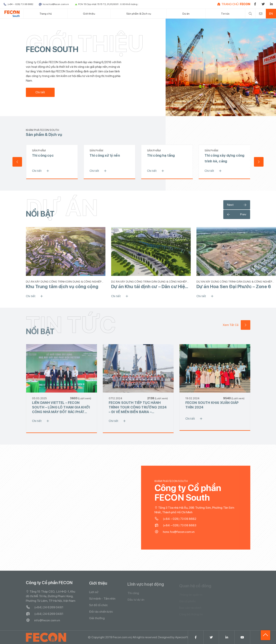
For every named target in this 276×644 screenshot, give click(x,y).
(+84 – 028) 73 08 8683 (177, 525)
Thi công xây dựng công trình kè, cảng (226, 158)
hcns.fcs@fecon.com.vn (176, 532)
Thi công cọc (45, 155)
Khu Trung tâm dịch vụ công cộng (62, 286)
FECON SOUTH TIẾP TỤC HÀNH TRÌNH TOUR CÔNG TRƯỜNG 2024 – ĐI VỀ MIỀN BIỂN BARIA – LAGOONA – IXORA (140, 407)
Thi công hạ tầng (163, 155)
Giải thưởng (97, 621)
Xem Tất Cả (238, 325)
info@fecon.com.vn (43, 622)
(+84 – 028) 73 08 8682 (177, 519)
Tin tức (225, 14)
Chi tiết (40, 92)
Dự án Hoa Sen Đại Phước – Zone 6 (234, 286)
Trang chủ (46, 14)
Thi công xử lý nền (107, 155)
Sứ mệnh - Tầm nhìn (102, 601)
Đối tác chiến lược (101, 615)
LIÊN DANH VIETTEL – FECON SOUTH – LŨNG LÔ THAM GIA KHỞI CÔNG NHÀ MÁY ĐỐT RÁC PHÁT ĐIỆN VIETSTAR (63, 407)
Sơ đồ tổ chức (98, 608)
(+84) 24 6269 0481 (45, 609)
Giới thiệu (89, 14)
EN (271, 14)
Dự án (186, 14)
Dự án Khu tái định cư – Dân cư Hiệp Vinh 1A (149, 287)
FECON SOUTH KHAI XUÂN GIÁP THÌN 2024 (214, 405)
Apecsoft (182, 639)
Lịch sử (94, 595)
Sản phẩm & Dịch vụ (139, 14)
